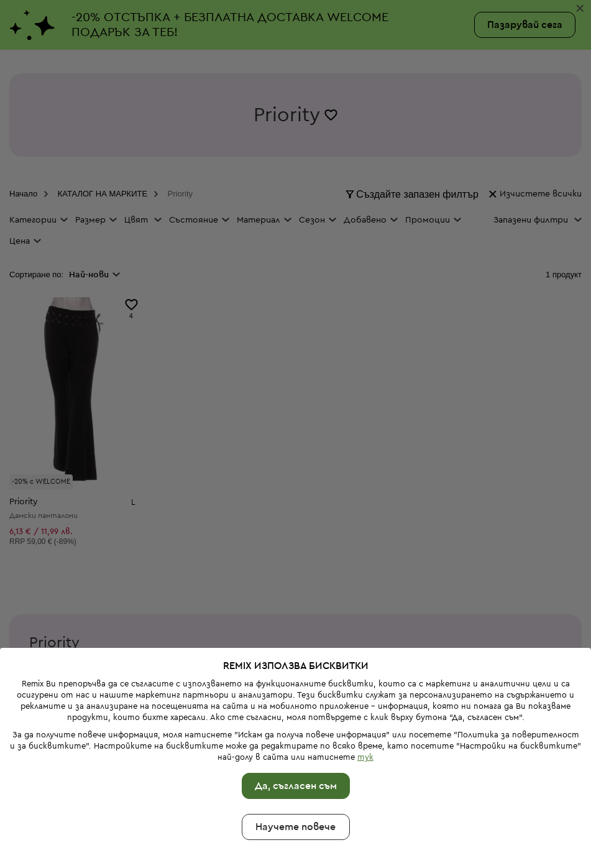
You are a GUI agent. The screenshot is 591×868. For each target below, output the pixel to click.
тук (365, 723)
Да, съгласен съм (296, 752)
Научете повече (295, 793)
